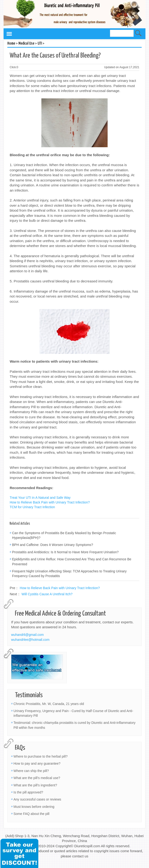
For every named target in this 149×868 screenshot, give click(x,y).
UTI (40, 44)
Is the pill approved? (28, 792)
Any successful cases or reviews (37, 799)
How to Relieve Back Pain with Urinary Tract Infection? (50, 502)
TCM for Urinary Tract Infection (32, 507)
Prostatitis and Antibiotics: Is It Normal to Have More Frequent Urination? (65, 552)
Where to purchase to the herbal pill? (41, 756)
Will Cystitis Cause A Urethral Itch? (47, 594)
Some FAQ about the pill (31, 814)
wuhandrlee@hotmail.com (30, 640)
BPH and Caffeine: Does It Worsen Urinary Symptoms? (53, 545)
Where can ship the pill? (31, 771)
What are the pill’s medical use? (37, 778)
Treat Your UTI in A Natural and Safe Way (40, 498)
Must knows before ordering (34, 807)
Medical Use (26, 44)
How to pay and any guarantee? (37, 763)
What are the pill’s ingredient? (35, 785)
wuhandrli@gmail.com (27, 635)
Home (11, 44)
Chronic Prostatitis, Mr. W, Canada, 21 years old (49, 704)
